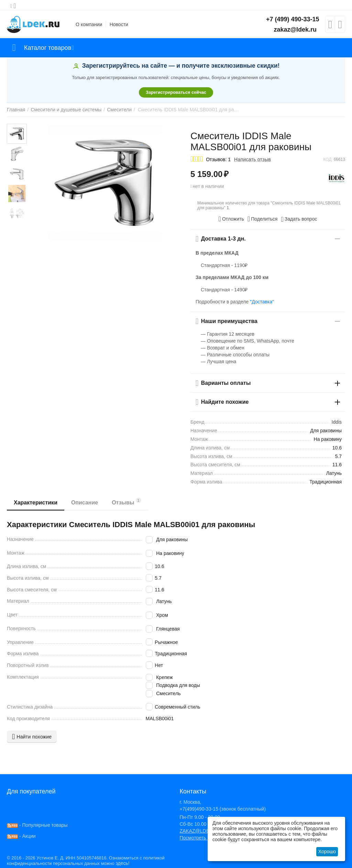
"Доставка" (262, 302)
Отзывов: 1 (218, 159)
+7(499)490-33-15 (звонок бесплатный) (223, 809)
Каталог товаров (48, 48)
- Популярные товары (37, 825)
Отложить (231, 219)
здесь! (122, 863)
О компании (89, 24)
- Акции (21, 836)
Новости (119, 24)
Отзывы (126, 502)
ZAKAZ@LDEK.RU (200, 831)
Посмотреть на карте (203, 838)
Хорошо (327, 852)
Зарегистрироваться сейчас (176, 92)
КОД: (328, 159)
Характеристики (36, 503)
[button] (263, 219)
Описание (85, 503)
